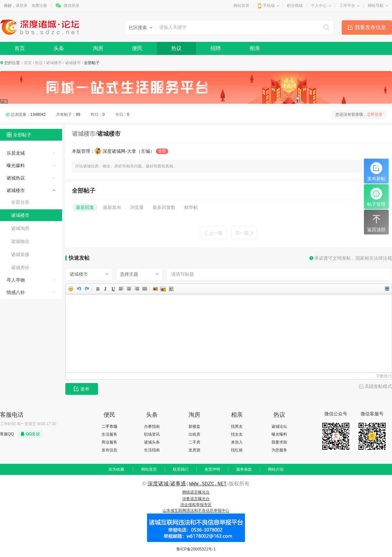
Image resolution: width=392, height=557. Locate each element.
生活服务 (109, 434)
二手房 (194, 442)
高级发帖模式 (378, 386)
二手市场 (109, 426)
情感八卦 (16, 292)
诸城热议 (16, 178)
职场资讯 (152, 434)
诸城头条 (152, 442)
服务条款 (244, 469)
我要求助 (279, 442)
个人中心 (319, 6)
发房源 (194, 450)
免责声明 (212, 469)
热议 (176, 48)
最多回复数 (164, 207)
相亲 (255, 48)
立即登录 (375, 114)
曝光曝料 (279, 434)
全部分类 (20, 202)
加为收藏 (116, 469)
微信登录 (72, 6)
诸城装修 (20, 254)
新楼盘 (194, 426)
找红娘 (237, 450)
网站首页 (241, 6)
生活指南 (152, 450)
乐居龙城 (16, 153)
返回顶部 (376, 223)
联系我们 (181, 469)
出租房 (194, 434)
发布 (82, 389)
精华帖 (191, 207)
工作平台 (347, 6)
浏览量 (137, 207)
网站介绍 (276, 469)
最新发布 (112, 207)
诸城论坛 (279, 426)
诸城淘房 (20, 228)
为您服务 (279, 450)
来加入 (237, 442)
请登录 (22, 6)
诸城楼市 (54, 63)
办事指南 (152, 426)
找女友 (237, 434)
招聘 (216, 48)
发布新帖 (376, 172)
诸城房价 (20, 268)
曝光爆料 (16, 165)
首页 (20, 48)
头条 (59, 48)
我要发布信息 (370, 27)
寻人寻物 (16, 280)
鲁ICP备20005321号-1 (196, 549)
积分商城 (295, 6)
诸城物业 (20, 241)
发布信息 (109, 450)
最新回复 (85, 207)
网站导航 (376, 6)
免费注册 (39, 6)
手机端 (269, 6)
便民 (137, 48)
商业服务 (109, 442)
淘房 (98, 48)
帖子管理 (376, 197)
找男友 (237, 426)
